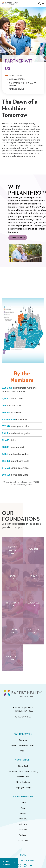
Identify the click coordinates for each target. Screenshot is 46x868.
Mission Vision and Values (23, 745)
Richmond (23, 840)
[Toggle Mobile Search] (39, 3)
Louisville (23, 830)
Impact (23, 751)
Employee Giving (23, 787)
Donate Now (15, 76)
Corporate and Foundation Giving (23, 84)
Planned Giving (17, 89)
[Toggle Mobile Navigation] (43, 3)
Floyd (23, 808)
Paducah (23, 835)
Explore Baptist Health (23, 860)
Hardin (23, 813)
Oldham (23, 819)
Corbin (23, 803)
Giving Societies (17, 79)
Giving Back (23, 766)
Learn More (18, 238)
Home (23, 855)
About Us (23, 740)
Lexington (23, 824)
